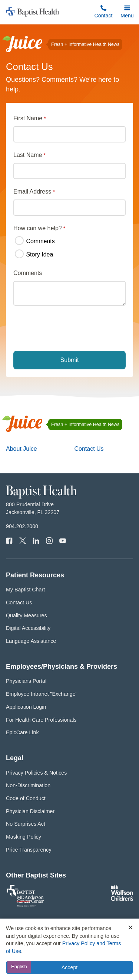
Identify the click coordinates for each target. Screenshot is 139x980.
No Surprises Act (26, 824)
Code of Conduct (26, 798)
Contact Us (89, 449)
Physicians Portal (26, 681)
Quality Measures (27, 615)
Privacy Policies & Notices (36, 773)
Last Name (28, 155)
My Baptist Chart (25, 590)
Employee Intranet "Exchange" (42, 694)
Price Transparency (29, 850)
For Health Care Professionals (41, 720)
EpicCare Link (22, 732)
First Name (28, 118)
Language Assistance (31, 641)
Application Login (26, 707)
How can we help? (38, 228)
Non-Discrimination (28, 785)
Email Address (32, 192)
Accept (69, 967)
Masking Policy (24, 837)
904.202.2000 (22, 526)
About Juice (21, 449)
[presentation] (70, 329)
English (19, 966)
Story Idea (34, 254)
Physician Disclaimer (30, 811)
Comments (35, 241)
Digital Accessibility (28, 628)
